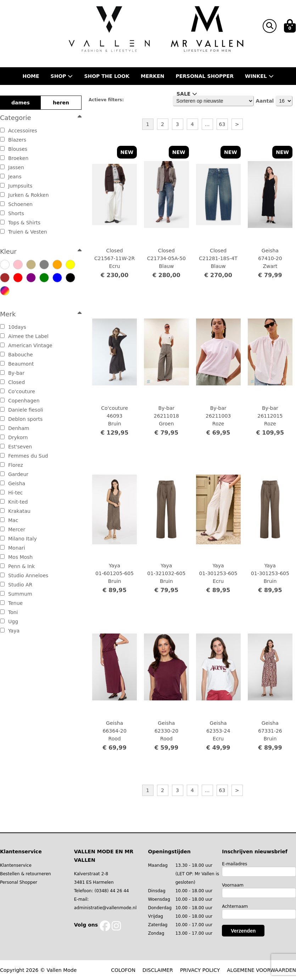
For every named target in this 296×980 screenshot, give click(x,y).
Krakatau (15, 511)
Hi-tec (11, 493)
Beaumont (17, 364)
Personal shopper (205, 76)
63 (222, 124)
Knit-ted (14, 502)
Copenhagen (20, 401)
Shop (62, 76)
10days (13, 327)
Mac (9, 520)
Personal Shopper (19, 882)
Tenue (11, 603)
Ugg (9, 621)
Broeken (14, 158)
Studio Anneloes (24, 575)
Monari (13, 548)
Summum (16, 594)
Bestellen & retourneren (26, 874)
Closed (12, 382)
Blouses (14, 149)
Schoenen (16, 204)
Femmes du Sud (24, 456)
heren (61, 103)
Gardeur (14, 474)
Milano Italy (18, 539)
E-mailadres (234, 864)
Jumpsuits (16, 186)
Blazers (13, 140)
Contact (152, 94)
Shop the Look (107, 76)
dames (21, 103)
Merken (152, 76)
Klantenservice (16, 865)
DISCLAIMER (158, 970)
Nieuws (113, 94)
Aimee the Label (24, 336)
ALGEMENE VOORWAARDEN (261, 970)
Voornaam (233, 885)
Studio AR (16, 585)
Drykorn (14, 437)
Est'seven (16, 447)
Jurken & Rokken (24, 195)
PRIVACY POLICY (200, 970)
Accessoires (19, 131)
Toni (9, 612)
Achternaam (235, 906)
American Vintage (26, 345)
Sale (187, 94)
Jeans (11, 177)
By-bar (12, 373)
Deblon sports (21, 419)
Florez (12, 465)
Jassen (12, 167)
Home (31, 76)
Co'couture (18, 391)
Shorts (12, 213)
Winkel (259, 76)
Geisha (13, 483)
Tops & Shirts (20, 223)
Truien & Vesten (24, 232)
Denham (15, 428)
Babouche (16, 355)
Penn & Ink (17, 566)
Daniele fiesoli (22, 410)
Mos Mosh (16, 557)
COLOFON (123, 970)
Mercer (13, 529)
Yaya (10, 631)
